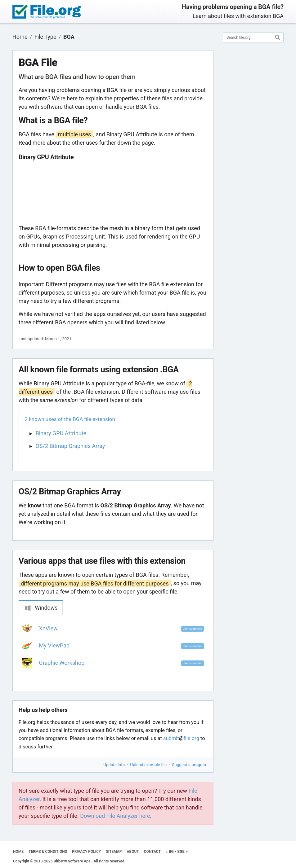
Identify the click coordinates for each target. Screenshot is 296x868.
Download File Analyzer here (115, 816)
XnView (48, 628)
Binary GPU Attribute (61, 433)
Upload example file (148, 765)
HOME (18, 852)
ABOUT (133, 852)
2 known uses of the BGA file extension (70, 419)
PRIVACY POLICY (86, 852)
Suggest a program (190, 765)
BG (171, 852)
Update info (114, 765)
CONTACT (152, 852)
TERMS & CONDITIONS (48, 852)
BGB (181, 852)
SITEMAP (114, 852)
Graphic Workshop (62, 663)
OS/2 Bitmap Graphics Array (70, 446)
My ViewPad (54, 645)
